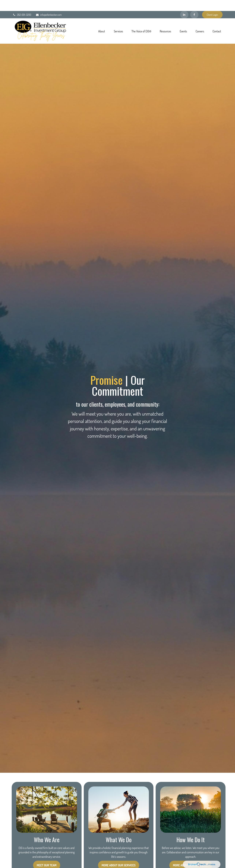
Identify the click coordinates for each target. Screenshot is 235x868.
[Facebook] (194, 4)
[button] (101, 20)
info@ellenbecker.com (49, 4)
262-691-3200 (22, 4)
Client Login (212, 4)
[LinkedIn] (184, 4)
